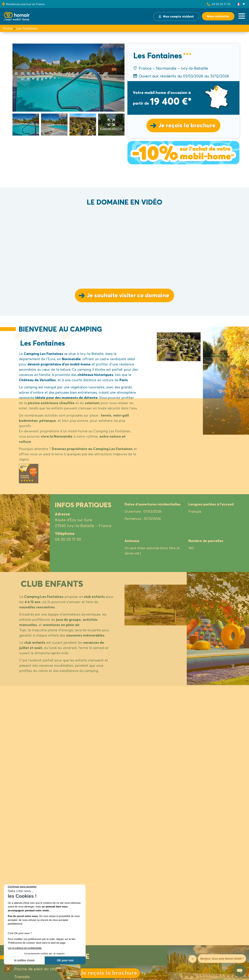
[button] (241, 4)
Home (8, 28)
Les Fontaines (27, 28)
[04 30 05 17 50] (209, 4)
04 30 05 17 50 (221, 4)
